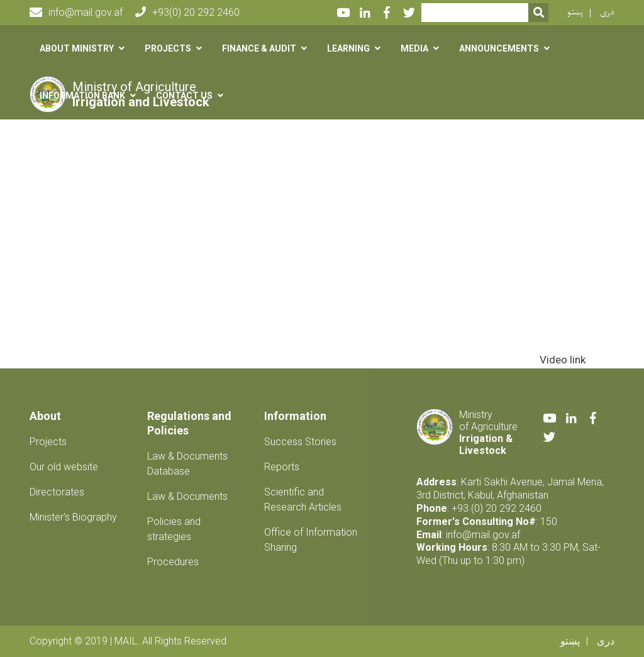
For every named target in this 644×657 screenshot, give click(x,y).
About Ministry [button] (77, 48)
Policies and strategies (174, 529)
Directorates (57, 492)
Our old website (64, 467)
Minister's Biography (73, 517)
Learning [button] (348, 48)
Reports (282, 467)
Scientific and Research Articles (303, 500)
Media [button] (414, 48)
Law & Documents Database (187, 464)
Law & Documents (187, 496)
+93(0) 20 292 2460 (187, 12)
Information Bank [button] (82, 96)
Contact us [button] (184, 96)
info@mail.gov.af (76, 13)
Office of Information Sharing (311, 540)
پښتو (575, 12)
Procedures (173, 562)
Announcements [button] (499, 48)
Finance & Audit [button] (259, 48)
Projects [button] (168, 48)
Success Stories (300, 442)
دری (607, 12)
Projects (48, 442)
